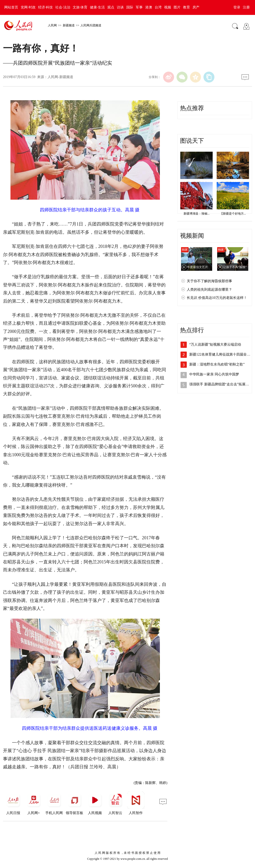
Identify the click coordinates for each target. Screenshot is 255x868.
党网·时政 (28, 7)
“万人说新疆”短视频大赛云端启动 (215, 344)
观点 (111, 7)
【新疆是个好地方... (233, 214)
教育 (187, 7)
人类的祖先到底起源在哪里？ (209, 290)
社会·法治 (63, 7)
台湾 (158, 7)
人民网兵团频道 (91, 25)
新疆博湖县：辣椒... (197, 214)
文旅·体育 (80, 7)
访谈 (120, 7)
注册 (246, 7)
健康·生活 (97, 7)
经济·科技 (46, 7)
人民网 (52, 25)
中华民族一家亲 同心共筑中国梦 (214, 374)
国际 (130, 7)
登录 (237, 7)
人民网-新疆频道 (60, 77)
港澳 (149, 7)
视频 (168, 7)
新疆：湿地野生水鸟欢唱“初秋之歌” (217, 364)
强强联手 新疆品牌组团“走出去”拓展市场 (221, 384)
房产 (196, 7)
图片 (177, 7)
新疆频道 (69, 25)
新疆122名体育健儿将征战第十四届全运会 (222, 354)
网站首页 (11, 7)
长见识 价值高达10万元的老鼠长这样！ (217, 298)
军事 (139, 7)
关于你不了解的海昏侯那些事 (209, 281)
